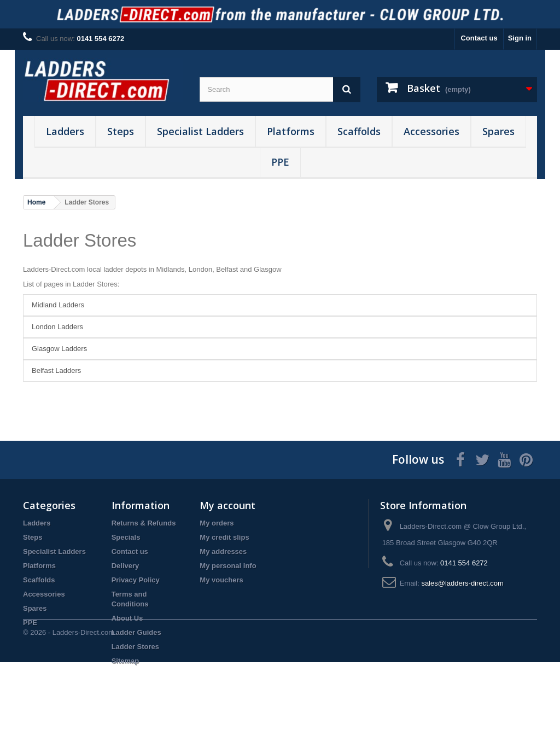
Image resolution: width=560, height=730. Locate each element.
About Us (127, 618)
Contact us (479, 38)
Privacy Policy (136, 580)
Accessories (431, 131)
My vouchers (221, 580)
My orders (217, 523)
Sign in (520, 38)
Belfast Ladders (56, 370)
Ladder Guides (136, 632)
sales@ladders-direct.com (462, 583)
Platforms (291, 131)
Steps (121, 131)
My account (227, 505)
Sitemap (126, 661)
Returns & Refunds (144, 523)
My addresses (223, 551)
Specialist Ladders (200, 131)
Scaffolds (359, 131)
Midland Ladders (58, 305)
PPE (280, 162)
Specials (126, 537)
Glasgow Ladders (59, 349)
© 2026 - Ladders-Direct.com (69, 700)
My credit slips (224, 537)
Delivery (126, 566)
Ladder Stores (80, 240)
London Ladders (57, 327)
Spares (498, 131)
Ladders (65, 131)
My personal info (228, 566)
